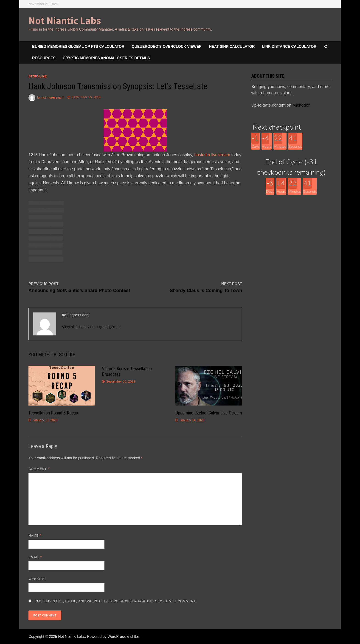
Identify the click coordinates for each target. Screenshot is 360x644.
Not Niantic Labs (65, 20)
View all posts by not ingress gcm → (91, 327)
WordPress (117, 637)
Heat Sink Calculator (232, 47)
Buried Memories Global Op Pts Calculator (78, 47)
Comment (39, 469)
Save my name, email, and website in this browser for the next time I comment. (116, 601)
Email (35, 557)
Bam (138, 637)
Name (35, 536)
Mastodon (302, 105)
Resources (44, 58)
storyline (38, 76)
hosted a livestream (212, 155)
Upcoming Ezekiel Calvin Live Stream (209, 413)
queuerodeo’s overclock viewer (167, 47)
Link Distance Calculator (289, 47)
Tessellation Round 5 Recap (53, 413)
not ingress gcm (53, 97)
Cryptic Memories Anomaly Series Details (106, 58)
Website (37, 579)
